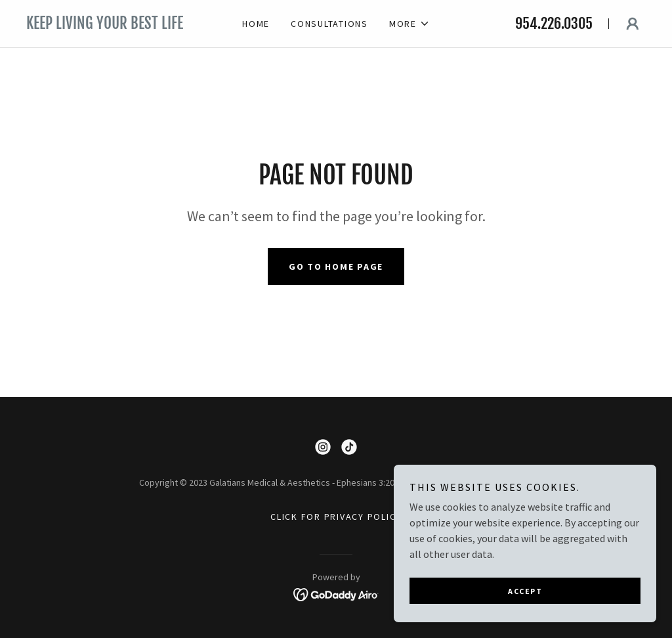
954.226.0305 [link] (554, 23)
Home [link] (256, 24)
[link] (119, 25)
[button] (409, 24)
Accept (525, 591)
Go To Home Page (336, 266)
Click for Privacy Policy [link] (336, 517)
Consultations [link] (329, 24)
